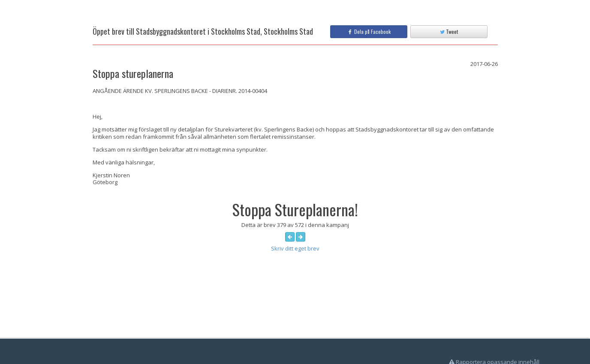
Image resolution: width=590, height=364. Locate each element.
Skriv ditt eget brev (295, 248)
